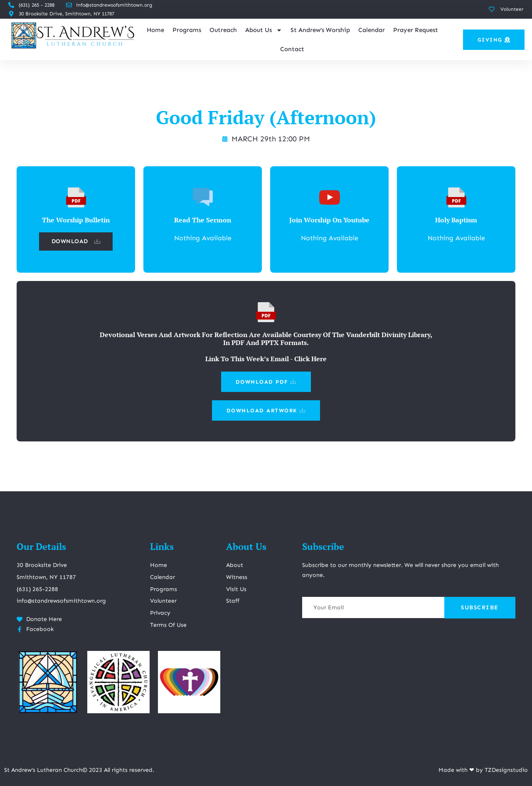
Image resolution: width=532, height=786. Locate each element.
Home (155, 30)
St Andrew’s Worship (320, 30)
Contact (292, 49)
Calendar (372, 30)
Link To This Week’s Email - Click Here (266, 359)
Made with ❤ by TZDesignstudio (483, 770)
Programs (187, 30)
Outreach (223, 30)
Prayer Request (416, 30)
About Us (264, 30)
